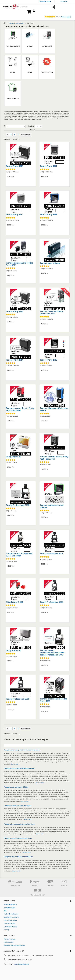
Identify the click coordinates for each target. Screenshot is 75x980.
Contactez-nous (45, 1)
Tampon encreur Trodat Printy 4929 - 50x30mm (20, 409)
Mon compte (9, 935)
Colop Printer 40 (13, 651)
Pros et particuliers (10, 920)
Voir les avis (66, 17)
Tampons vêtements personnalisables (18, 857)
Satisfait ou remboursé (11, 917)
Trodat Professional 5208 (18, 505)
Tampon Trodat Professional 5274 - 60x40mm (19, 555)
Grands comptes (9, 923)
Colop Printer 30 (13, 457)
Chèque (30, 46)
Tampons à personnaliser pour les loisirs (19, 824)
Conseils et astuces (10, 927)
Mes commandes (10, 939)
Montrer (31, 126)
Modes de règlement (11, 914)
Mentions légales (10, 908)
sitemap (6, 930)
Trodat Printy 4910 (48, 360)
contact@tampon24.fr (21, 964)
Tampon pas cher (47, 72)
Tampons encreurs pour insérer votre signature (22, 750)
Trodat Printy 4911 (48, 166)
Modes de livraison (10, 904)
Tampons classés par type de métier (17, 805)
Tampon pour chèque (50, 263)
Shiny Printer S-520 (15, 602)
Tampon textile (13, 98)
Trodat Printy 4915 (48, 215)
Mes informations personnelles (14, 945)
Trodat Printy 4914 (15, 360)
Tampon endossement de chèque (52, 506)
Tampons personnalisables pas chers (18, 838)
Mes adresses (9, 942)
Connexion (64, 1)
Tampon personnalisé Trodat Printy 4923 (53, 700)
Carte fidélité (47, 46)
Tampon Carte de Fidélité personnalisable (52, 312)
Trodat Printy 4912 (15, 215)
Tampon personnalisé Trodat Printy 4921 (19, 264)
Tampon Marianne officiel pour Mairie (54, 409)
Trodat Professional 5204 (52, 554)
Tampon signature (13, 46)
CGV (5, 911)
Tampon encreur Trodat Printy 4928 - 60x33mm (54, 458)
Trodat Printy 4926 (15, 311)
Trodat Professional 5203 (52, 602)
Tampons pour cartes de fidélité (16, 787)
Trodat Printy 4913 (15, 166)
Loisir (30, 72)
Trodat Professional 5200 (18, 699)
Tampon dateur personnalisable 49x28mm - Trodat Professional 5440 (53, 653)
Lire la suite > (15, 764)
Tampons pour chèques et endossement (19, 768)
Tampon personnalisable (16, 23)
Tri (5, 126)
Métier (13, 72)
